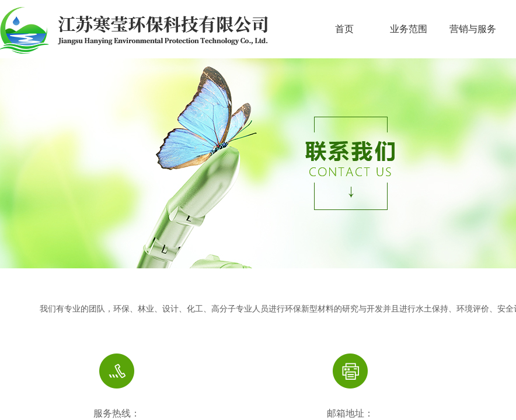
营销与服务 (473, 29)
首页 (344, 29)
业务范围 (409, 29)
